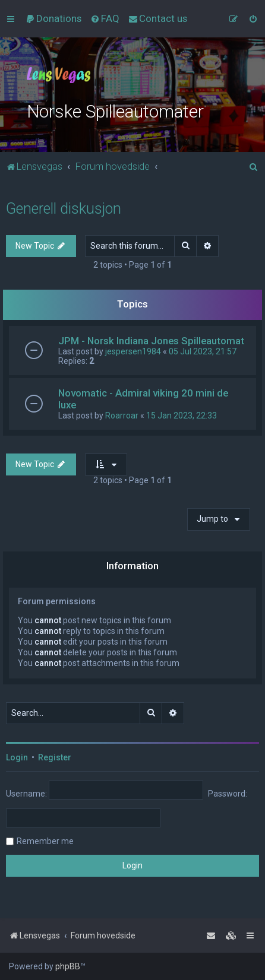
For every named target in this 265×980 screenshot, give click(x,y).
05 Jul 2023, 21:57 (203, 351)
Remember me (45, 841)
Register (55, 757)
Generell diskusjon (64, 209)
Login (17, 757)
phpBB (68, 966)
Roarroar (122, 416)
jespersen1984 (133, 351)
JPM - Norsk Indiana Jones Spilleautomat (151, 341)
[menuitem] (53, 18)
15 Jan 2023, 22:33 (182, 416)
